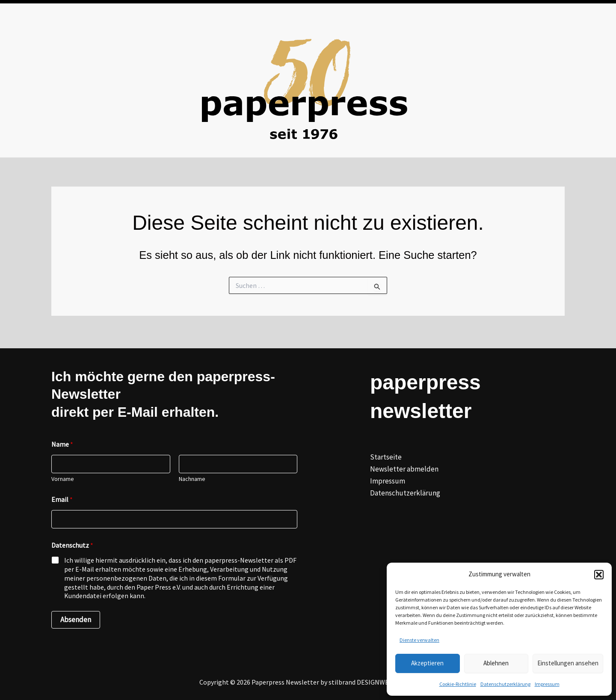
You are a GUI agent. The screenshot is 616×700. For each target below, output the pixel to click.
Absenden (76, 620)
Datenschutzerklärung (505, 684)
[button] (599, 575)
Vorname (63, 479)
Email (62, 500)
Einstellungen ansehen (568, 663)
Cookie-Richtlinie (458, 684)
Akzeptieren (427, 663)
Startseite (386, 457)
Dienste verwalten (419, 640)
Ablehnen (496, 663)
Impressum (547, 684)
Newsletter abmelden (404, 469)
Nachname (192, 479)
